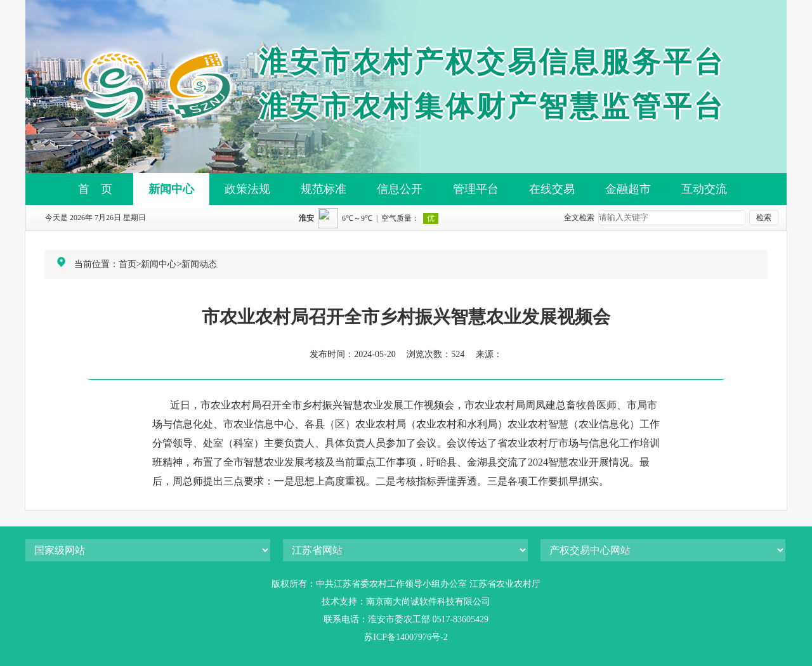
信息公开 (400, 189)
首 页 (95, 189)
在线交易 (552, 189)
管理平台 (476, 189)
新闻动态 (199, 264)
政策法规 (247, 189)
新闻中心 (171, 189)
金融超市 (628, 189)
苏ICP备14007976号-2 (406, 637)
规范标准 (324, 189)
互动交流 (704, 189)
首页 (128, 264)
